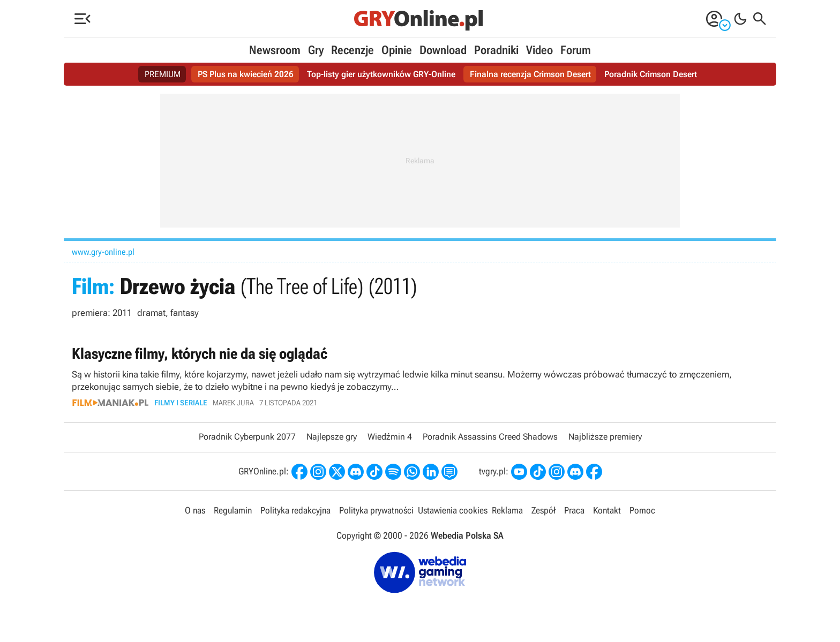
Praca (574, 510)
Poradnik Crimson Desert (651, 74)
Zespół (543, 510)
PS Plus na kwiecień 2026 (246, 74)
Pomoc (642, 510)
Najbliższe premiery (605, 437)
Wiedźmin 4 (390, 437)
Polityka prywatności (376, 510)
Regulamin (233, 510)
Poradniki (496, 50)
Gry (316, 50)
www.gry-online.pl (103, 252)
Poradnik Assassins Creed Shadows (490, 437)
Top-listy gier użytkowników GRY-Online (381, 74)
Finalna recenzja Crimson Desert (530, 74)
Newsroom (275, 50)
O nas (195, 510)
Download (443, 50)
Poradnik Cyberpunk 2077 (247, 437)
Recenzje (352, 50)
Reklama (507, 510)
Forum (576, 50)
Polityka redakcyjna (295, 510)
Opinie (397, 50)
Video (539, 50)
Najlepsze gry (332, 437)
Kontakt (607, 510)
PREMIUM (163, 74)
